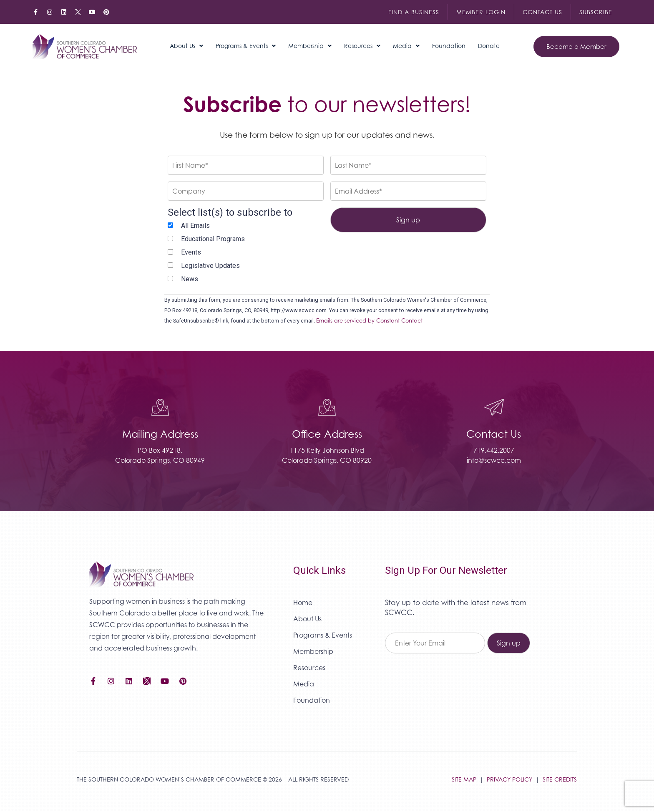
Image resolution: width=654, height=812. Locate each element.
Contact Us (542, 12)
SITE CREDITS (560, 779)
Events (191, 252)
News (190, 279)
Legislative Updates (210, 266)
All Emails (195, 226)
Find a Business (414, 12)
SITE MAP (464, 779)
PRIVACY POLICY (509, 779)
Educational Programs (213, 239)
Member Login (481, 12)
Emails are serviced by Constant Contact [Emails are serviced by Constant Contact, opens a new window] (369, 321)
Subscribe (596, 12)
